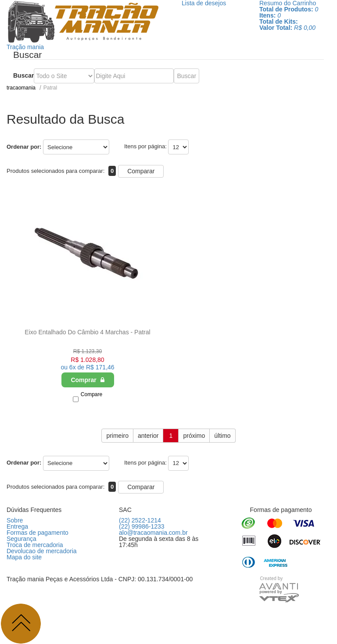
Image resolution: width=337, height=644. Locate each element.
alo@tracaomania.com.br (153, 533)
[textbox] (134, 76)
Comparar (141, 171)
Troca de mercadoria (35, 545)
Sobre (15, 520)
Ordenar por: (24, 147)
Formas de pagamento (38, 533)
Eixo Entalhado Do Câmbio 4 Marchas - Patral (87, 332)
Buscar (23, 75)
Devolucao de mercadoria (42, 551)
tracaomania (21, 88)
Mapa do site (24, 557)
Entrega (17, 526)
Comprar (87, 380)
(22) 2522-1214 (140, 520)
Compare (91, 394)
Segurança (22, 539)
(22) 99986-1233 (142, 526)
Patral (50, 88)
